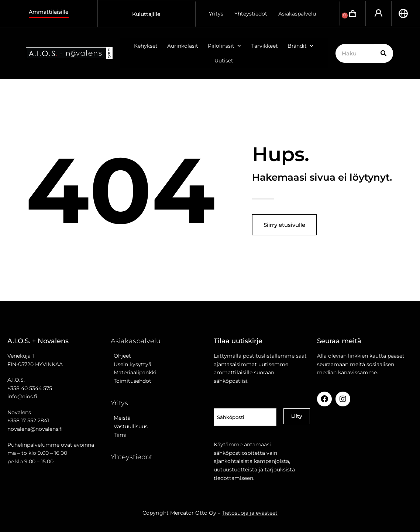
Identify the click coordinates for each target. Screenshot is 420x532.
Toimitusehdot (131, 381)
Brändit (301, 46)
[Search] (384, 53)
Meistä (121, 418)
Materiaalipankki (133, 372)
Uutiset (224, 61)
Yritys (216, 14)
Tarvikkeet (265, 46)
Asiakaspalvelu (297, 14)
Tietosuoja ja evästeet (250, 513)
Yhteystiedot (251, 14)
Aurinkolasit (183, 46)
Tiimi (120, 435)
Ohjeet (121, 356)
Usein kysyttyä (131, 364)
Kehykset (146, 46)
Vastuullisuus (129, 426)
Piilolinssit (225, 46)
